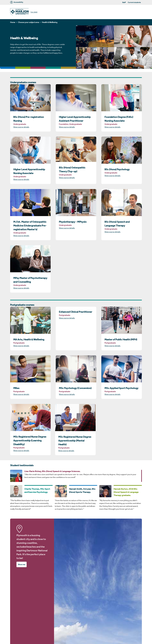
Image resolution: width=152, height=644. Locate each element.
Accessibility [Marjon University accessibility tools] (17, 2)
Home (13, 22)
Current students (134, 2)
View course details (21, 127)
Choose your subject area (28, 22)
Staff (124, 2)
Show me (22, 564)
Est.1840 (34, 12)
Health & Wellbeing (50, 22)
